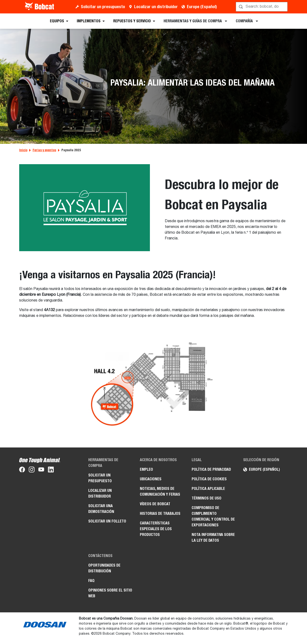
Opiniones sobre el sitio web (110, 593)
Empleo (146, 469)
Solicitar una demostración (101, 509)
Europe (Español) (202, 7)
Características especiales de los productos (156, 529)
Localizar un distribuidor (156, 7)
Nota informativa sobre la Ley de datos (213, 537)
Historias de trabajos (160, 513)
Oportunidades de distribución (104, 568)
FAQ (91, 581)
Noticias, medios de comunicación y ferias (160, 491)
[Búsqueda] (262, 7)
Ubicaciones (151, 479)
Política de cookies (209, 479)
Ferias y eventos (44, 150)
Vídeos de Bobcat (155, 504)
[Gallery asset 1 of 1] (154, 385)
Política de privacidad (211, 469)
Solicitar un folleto (107, 521)
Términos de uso (207, 498)
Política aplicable (208, 489)
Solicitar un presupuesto (103, 7)
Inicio (23, 150)
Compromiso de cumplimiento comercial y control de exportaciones (213, 516)
